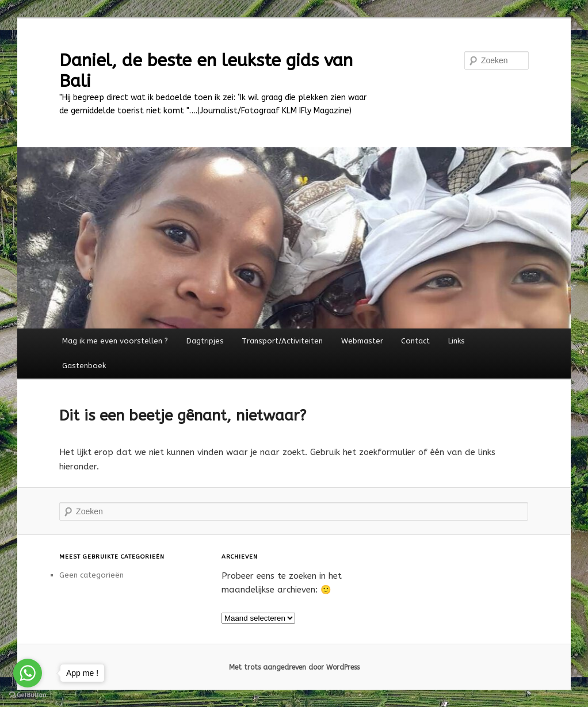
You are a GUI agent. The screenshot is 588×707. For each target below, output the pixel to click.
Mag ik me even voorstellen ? (115, 341)
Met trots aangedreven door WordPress (294, 667)
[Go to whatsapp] (28, 673)
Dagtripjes (205, 341)
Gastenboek (84, 366)
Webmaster (362, 341)
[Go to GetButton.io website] (28, 695)
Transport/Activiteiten (282, 341)
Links (457, 341)
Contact (415, 341)
